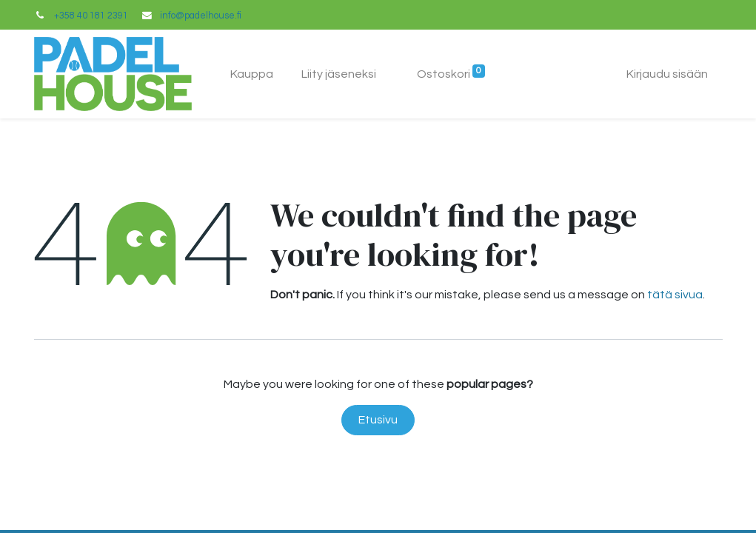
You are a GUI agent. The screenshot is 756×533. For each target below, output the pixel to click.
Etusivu (378, 420)
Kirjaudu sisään (667, 74)
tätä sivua (675, 295)
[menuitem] (251, 74)
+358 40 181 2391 (91, 16)
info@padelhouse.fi (201, 16)
